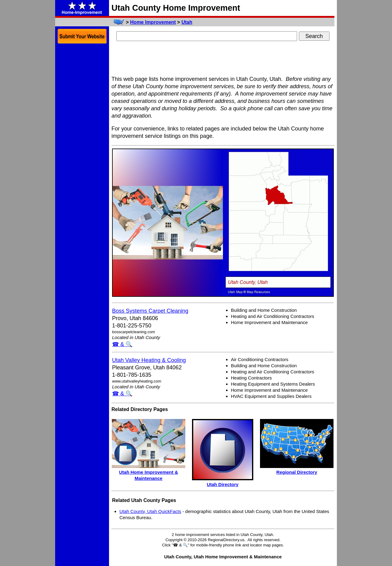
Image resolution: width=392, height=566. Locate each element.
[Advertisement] (223, 59)
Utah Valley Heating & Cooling (149, 360)
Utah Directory (222, 484)
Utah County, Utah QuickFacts (150, 511)
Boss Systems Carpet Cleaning (150, 311)
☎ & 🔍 (122, 344)
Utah (187, 22)
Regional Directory (297, 472)
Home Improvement (153, 22)
